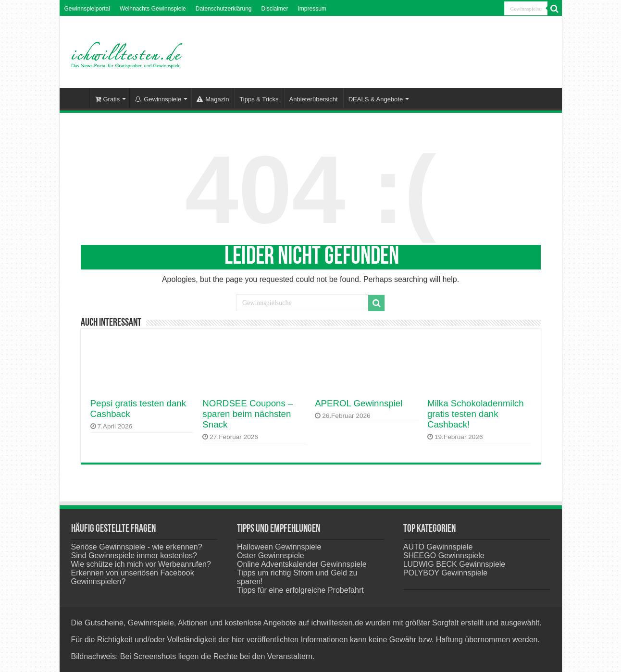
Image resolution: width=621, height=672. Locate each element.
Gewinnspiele (158, 99)
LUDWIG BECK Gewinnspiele (454, 564)
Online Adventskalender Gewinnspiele (302, 564)
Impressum (312, 9)
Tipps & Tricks (259, 99)
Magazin (213, 99)
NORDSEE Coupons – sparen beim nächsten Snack (248, 414)
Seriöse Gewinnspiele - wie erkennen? (137, 547)
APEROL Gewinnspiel (359, 403)
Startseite (77, 98)
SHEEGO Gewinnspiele (444, 556)
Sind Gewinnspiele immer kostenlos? (134, 556)
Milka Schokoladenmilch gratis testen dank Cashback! (476, 414)
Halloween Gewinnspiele (279, 547)
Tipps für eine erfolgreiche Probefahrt (300, 590)
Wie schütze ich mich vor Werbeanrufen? (141, 564)
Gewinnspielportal (87, 9)
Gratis (108, 99)
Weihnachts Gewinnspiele (153, 9)
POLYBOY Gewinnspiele (446, 573)
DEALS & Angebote (376, 99)
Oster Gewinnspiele (271, 556)
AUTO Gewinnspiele (438, 547)
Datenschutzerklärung (224, 9)
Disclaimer (274, 9)
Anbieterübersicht (314, 99)
